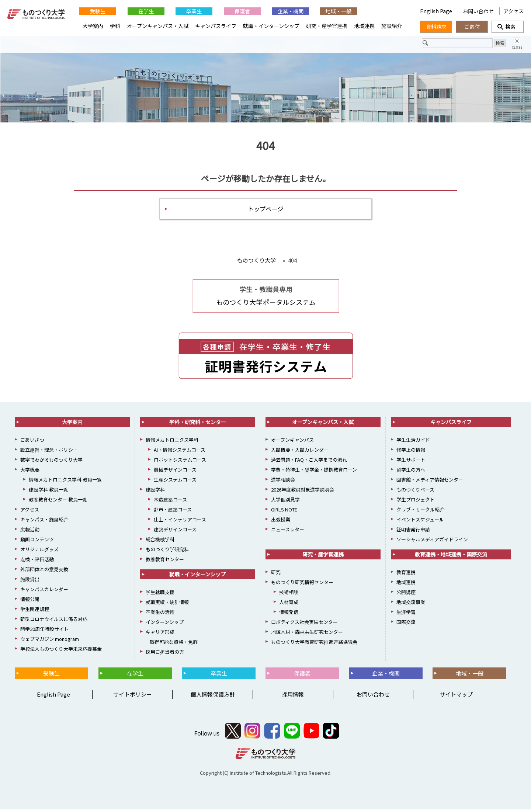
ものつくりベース (415, 492)
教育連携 (406, 575)
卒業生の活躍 (160, 615)
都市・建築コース (173, 512)
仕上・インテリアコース (180, 522)
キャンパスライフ (216, 26)
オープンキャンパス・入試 (158, 26)
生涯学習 (406, 615)
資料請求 (436, 27)
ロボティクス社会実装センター (304, 624)
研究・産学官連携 (327, 26)
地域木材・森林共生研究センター (307, 634)
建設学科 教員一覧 (48, 492)
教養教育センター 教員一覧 (58, 502)
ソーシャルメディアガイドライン (432, 542)
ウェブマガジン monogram (50, 641)
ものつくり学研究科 (167, 552)
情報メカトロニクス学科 (172, 442)
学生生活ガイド (413, 442)
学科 (115, 26)
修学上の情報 (411, 452)
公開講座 (406, 595)
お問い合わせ (478, 11)
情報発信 (289, 615)
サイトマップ (456, 697)
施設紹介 (392, 26)
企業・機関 (291, 11)
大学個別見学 (285, 502)
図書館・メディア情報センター (430, 482)
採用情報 (293, 697)
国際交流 (406, 624)
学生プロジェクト (416, 502)
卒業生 (194, 11)
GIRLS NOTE (284, 512)
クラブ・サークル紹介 (420, 512)
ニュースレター (288, 532)
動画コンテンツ (37, 542)
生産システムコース (175, 482)
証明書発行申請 (413, 532)
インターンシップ (165, 624)
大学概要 (30, 472)
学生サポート (411, 462)
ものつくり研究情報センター (302, 585)
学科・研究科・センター (198, 424)
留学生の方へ (411, 472)
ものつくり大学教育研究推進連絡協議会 (314, 644)
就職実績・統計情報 (167, 605)
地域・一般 (339, 11)
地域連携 (364, 26)
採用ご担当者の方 (165, 654)
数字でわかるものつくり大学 (51, 462)
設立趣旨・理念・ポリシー (49, 452)
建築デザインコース (175, 532)
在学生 (146, 11)
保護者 (242, 11)
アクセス (513, 11)
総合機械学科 (160, 542)
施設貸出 (30, 582)
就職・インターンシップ (271, 26)
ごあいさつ (32, 442)
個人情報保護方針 (213, 697)
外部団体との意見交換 (44, 572)
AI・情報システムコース (180, 452)
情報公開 (30, 602)
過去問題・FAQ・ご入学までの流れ (309, 462)
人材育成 (289, 605)
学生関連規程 (35, 612)
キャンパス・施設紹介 (44, 522)
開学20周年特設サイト (44, 631)
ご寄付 (472, 27)
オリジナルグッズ (39, 552)
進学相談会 (283, 482)
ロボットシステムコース (180, 462)
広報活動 (30, 532)
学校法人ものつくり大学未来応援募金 (61, 651)
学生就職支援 (160, 595)
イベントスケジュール (420, 522)
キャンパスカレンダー (44, 592)
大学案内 (93, 26)
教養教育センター (165, 562)
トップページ (265, 210)
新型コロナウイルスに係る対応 (54, 622)
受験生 (98, 11)
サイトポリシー (133, 697)
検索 (508, 27)
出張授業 (281, 522)
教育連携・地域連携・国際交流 (451, 557)
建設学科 (155, 492)
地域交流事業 (411, 605)
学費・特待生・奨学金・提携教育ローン (314, 472)
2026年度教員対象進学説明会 (303, 492)
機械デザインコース (175, 472)
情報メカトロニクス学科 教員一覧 (65, 482)
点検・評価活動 (37, 562)
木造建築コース (170, 502)
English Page (437, 11)
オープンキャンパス (292, 442)
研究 (276, 575)
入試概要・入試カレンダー (300, 452)
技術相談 (289, 595)
